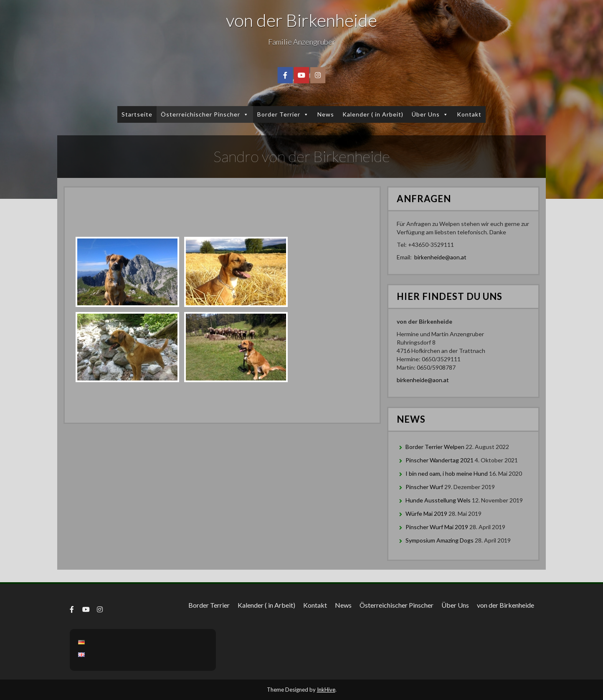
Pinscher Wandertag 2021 (440, 460)
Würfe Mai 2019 (426, 514)
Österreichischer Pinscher (205, 114)
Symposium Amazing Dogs (440, 540)
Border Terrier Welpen (435, 447)
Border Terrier (283, 114)
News (326, 114)
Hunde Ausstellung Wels (438, 500)
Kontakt (469, 114)
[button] (244, 114)
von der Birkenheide (301, 20)
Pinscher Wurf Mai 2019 (437, 527)
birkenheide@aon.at (440, 257)
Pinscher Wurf (424, 487)
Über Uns (430, 114)
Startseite (137, 114)
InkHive (326, 690)
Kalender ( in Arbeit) (373, 114)
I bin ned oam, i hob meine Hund (447, 473)
